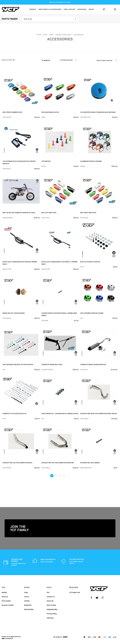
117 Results (46, 60)
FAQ (48, 592)
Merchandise (29, 609)
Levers (27, 597)
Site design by (60, 637)
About (91, 9)
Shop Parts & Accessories (50, 9)
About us (5, 597)
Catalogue (82, 9)
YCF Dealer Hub (75, 592)
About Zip (50, 601)
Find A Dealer (69, 9)
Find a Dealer (6, 601)
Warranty (50, 618)
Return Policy (51, 605)
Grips (26, 592)
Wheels (27, 601)
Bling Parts (28, 605)
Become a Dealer (8, 605)
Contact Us (51, 597)
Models (33, 9)
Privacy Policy (52, 614)
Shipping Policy (52, 609)
